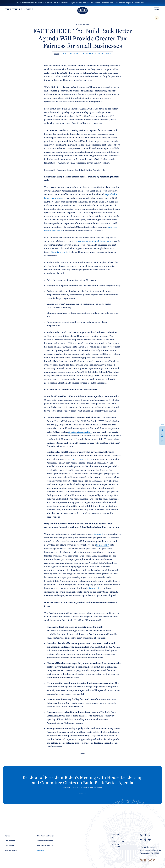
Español (40, 851)
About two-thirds (59, 251)
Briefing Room (71, 54)
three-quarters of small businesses (93, 241)
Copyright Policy (118, 841)
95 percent (101, 544)
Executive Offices (45, 841)
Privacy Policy (117, 838)
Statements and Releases (97, 54)
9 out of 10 (94, 587)
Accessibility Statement (117, 845)
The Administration (46, 836)
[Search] (157, 18)
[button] (162, 441)
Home (7, 836)
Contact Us (116, 835)
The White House (45, 846)
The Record (10, 841)
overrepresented (82, 458)
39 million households (79, 431)
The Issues (9, 846)
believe (98, 533)
